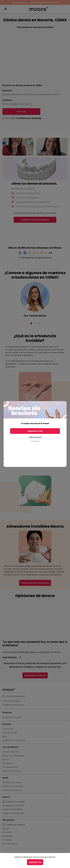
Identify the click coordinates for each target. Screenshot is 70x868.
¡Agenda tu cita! (35, 431)
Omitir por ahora (35, 437)
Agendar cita (35, 862)
